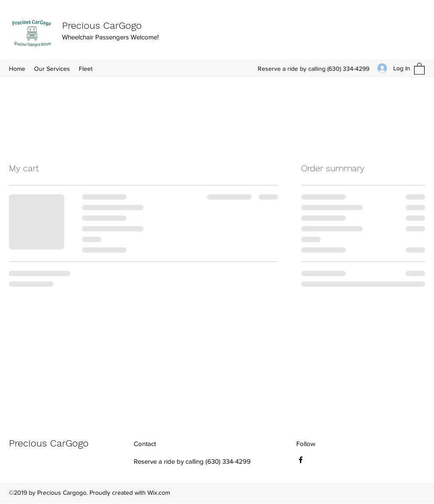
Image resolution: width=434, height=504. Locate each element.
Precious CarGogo (102, 25)
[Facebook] (301, 460)
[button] (419, 68)
